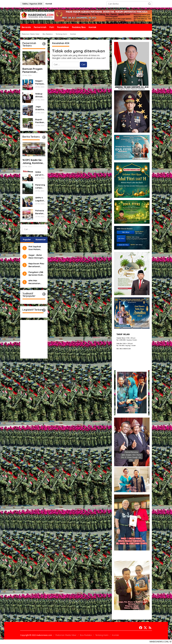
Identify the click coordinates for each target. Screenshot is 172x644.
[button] (149, 4)
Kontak (115, 635)
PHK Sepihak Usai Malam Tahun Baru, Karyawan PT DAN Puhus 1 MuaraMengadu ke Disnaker (36, 248)
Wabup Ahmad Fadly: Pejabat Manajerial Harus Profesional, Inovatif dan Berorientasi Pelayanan (40, 95)
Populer (27, 239)
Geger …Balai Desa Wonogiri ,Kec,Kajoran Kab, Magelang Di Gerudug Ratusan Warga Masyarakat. (36, 256)
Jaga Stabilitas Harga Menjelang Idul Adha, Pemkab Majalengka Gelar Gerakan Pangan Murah (40, 108)
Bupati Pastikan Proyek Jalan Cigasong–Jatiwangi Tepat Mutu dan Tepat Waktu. (40, 121)
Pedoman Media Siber (66, 635)
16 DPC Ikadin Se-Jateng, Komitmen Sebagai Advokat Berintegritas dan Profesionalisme (33, 162)
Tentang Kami (102, 635)
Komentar (41, 239)
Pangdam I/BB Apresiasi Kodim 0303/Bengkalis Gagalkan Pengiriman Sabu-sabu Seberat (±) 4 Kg (36, 274)
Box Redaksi (86, 635)
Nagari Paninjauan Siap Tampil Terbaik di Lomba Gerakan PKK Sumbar (40, 82)
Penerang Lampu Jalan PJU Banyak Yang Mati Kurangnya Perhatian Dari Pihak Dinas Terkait (40, 186)
